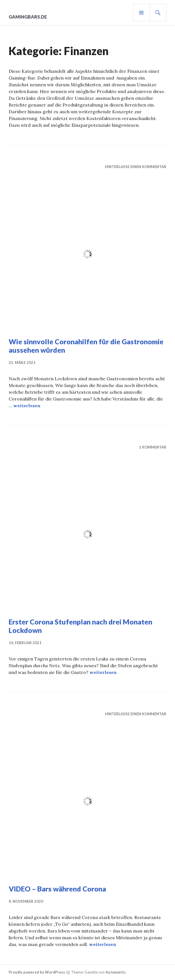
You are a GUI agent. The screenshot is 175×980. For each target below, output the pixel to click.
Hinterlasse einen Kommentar (136, 167)
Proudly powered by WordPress (37, 972)
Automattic (116, 972)
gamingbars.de (28, 17)
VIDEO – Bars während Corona (57, 889)
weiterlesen (27, 406)
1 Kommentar (153, 447)
